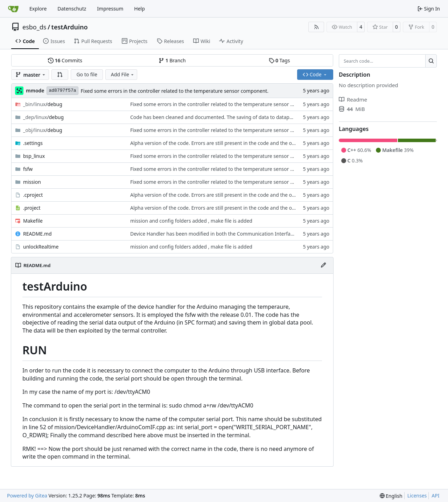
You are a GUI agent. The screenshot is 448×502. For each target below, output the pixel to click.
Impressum (110, 9)
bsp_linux (34, 156)
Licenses (417, 496)
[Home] (13, 9)
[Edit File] (323, 265)
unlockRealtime (41, 247)
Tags (279, 60)
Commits (65, 60)
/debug (43, 104)
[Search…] (431, 61)
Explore (38, 9)
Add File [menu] (123, 74)
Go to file (87, 74)
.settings (33, 143)
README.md (37, 234)
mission (32, 182)
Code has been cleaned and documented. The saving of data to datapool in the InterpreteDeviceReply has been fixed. (265, 117)
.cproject (33, 195)
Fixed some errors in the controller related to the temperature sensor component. (175, 91)
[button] (60, 75)
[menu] (391, 496)
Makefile (33, 221)
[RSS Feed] (316, 27)
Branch (172, 60)
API (435, 496)
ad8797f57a (62, 90)
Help (139, 9)
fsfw (28, 169)
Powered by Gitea (27, 496)
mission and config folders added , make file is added (191, 221)
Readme (353, 99)
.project (32, 208)
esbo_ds (34, 27)
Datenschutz (72, 9)
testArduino (70, 27)
